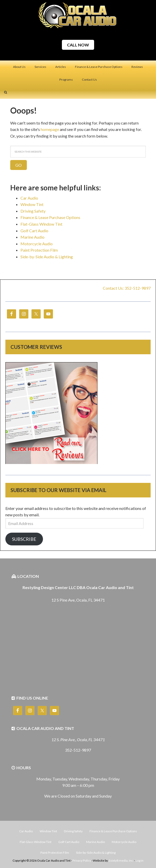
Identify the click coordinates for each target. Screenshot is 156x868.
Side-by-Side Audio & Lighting (47, 257)
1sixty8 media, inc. (121, 860)
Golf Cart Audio (34, 231)
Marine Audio (32, 237)
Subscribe (24, 539)
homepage (50, 129)
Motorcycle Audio (37, 244)
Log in (140, 860)
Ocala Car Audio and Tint (78, 15)
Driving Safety (33, 211)
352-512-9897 (78, 750)
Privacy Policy (82, 860)
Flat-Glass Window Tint (41, 224)
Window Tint (32, 204)
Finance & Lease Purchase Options (50, 217)
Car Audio (29, 198)
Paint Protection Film (39, 250)
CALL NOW (78, 45)
